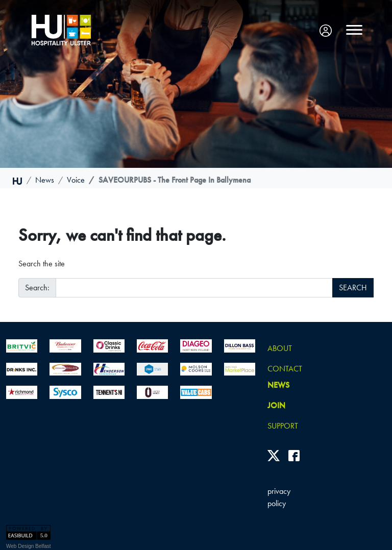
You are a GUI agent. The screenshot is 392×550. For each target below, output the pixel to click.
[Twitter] (274, 455)
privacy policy (279, 497)
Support (283, 426)
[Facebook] (294, 455)
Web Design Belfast (29, 546)
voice (76, 180)
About (280, 348)
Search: (37, 287)
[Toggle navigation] (354, 30)
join (276, 405)
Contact (285, 369)
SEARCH (353, 287)
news (45, 180)
